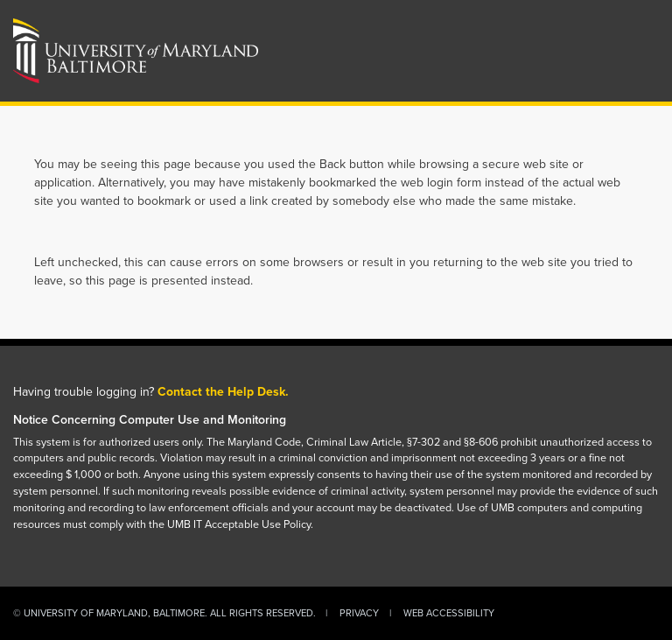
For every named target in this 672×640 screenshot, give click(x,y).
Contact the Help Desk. (223, 392)
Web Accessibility (449, 613)
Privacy (359, 613)
